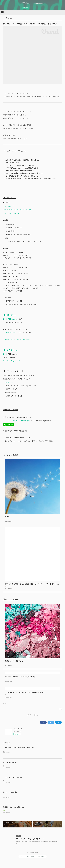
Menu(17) (5, 711)
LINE (5, 319)
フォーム (8, 421)
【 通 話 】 (10, 315)
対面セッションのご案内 (10, 770)
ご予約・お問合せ (33, 722)
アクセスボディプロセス (11, 213)
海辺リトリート (11, 382)
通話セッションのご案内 (10, 800)
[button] (2, 12)
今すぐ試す (25, 8)
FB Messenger (13, 319)
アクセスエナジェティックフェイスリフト (17, 210)
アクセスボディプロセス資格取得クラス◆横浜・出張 (19, 755)
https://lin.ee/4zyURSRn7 (12, 361)
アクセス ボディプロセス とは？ (13, 785)
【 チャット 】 (11, 350)
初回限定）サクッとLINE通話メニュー (14, 815)
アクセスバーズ (8, 206)
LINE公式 (15, 421)
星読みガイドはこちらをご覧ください (17, 339)
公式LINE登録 (11, 333)
